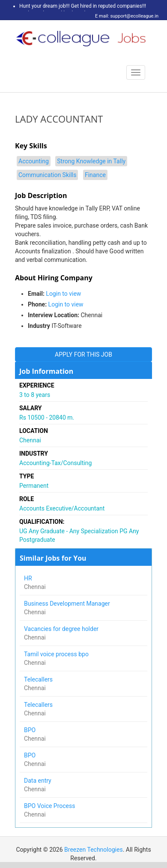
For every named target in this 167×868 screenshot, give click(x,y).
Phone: (37, 304)
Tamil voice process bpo (57, 654)
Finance (95, 175)
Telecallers (39, 679)
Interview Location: (54, 315)
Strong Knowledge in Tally (91, 161)
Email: (36, 294)
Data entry (39, 781)
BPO (31, 730)
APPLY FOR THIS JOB (83, 354)
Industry (39, 326)
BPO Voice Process (50, 806)
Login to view (63, 294)
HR (29, 578)
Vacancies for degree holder (62, 629)
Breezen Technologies (94, 850)
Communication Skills (47, 175)
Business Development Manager (68, 604)
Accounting (34, 161)
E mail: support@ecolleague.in (124, 16)
